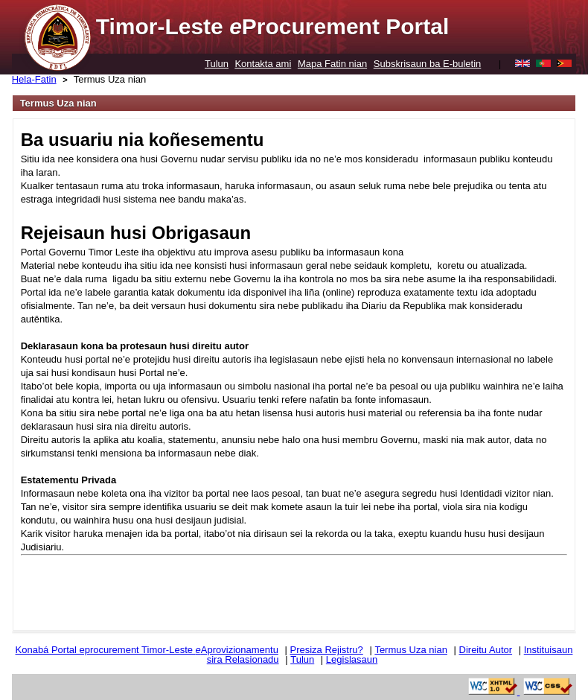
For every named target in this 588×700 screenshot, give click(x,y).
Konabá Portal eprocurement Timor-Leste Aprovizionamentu (147, 650)
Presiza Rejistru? (327, 650)
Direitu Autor (486, 650)
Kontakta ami (263, 64)
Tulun (217, 64)
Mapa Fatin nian (332, 64)
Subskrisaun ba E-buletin (428, 64)
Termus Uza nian (110, 79)
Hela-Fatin (34, 79)
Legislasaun (352, 659)
